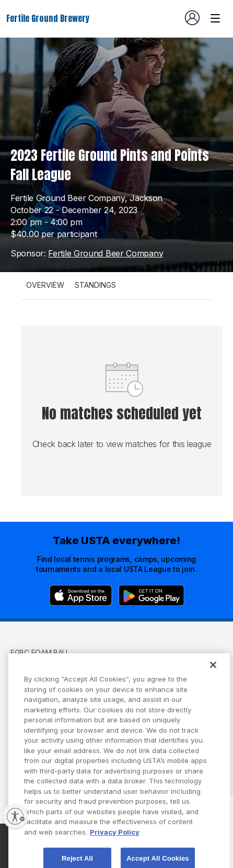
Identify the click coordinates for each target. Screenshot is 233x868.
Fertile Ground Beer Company (106, 253)
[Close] (213, 674)
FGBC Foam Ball (40, 653)
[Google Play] (152, 595)
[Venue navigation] (215, 18)
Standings (95, 285)
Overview (45, 285)
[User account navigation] (192, 18)
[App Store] (81, 595)
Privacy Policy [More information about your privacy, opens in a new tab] (115, 841)
